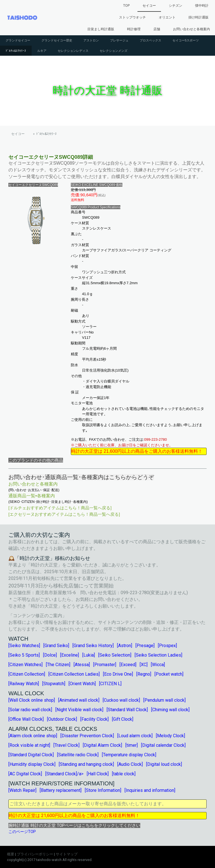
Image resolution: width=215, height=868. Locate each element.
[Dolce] (50, 655)
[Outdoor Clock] (62, 719)
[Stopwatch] (54, 684)
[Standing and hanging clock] (86, 764)
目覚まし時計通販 (101, 29)
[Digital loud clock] (164, 764)
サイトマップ (67, 854)
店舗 (157, 29)
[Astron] (125, 646)
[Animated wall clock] (79, 700)
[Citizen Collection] (27, 674)
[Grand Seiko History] (93, 646)
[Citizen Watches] (25, 665)
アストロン (91, 40)
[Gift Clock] (123, 719)
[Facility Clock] (94, 719)
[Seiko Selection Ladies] (158, 655)
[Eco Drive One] (118, 674)
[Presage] (145, 646)
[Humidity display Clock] (32, 764)
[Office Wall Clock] (26, 719)
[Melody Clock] (170, 736)
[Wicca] (158, 665)
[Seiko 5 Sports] (24, 655)
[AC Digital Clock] (25, 774)
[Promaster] (105, 665)
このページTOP (22, 832)
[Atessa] (82, 665)
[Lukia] (89, 655)
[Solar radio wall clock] (30, 710)
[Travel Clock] (66, 745)
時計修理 (134, 29)
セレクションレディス (73, 51)
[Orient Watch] (82, 684)
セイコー (149, 6)
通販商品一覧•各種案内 (32, 496)
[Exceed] (128, 665)
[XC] (144, 665)
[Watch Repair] (22, 790)
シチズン (176, 6)
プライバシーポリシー (35, 854)
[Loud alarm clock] (135, 736)
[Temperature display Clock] (129, 755)
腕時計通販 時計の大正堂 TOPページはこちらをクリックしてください (74, 825)
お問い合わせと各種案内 (191, 29)
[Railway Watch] (24, 684)
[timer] (132, 745)
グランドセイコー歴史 (57, 40)
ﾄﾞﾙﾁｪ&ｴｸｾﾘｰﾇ (16, 51)
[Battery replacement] (61, 790)
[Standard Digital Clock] (31, 755)
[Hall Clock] (98, 774)
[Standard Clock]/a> (64, 774)
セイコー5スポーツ (186, 40)
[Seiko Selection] (115, 655)
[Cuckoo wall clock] (121, 700)
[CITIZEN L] (110, 684)
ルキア (42, 51)
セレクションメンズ (114, 51)
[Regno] (144, 674)
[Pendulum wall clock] (164, 700)
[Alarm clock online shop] (33, 736)
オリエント (167, 17)
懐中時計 (202, 6)
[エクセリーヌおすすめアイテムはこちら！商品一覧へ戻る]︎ (64, 514)
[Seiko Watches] (24, 646)
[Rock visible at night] (29, 745)
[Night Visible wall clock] (79, 710)
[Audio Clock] (130, 764)
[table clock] (124, 774)
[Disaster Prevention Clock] (87, 736)
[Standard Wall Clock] (127, 710)
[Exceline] (70, 655)
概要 (11, 854)
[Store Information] (103, 790)
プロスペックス (150, 40)
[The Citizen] (58, 665)
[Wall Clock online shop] (32, 700)
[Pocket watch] (169, 674)
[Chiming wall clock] (170, 710)
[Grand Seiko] (56, 646)
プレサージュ (119, 40)
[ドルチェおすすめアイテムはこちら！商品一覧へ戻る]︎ (60, 508)
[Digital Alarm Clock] (102, 745)
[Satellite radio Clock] (78, 755)
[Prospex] (167, 646)
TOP (126, 6)
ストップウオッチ (132, 17)
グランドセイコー (18, 40)
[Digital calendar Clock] (163, 745)
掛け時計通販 (198, 17)
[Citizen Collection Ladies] (74, 674)
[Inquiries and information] (150, 790)
